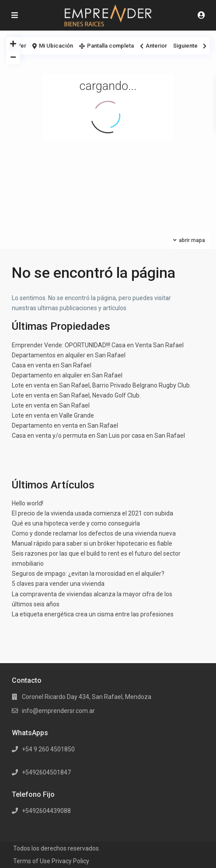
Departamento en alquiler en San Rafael (67, 375)
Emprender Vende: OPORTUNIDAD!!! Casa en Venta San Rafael (98, 345)
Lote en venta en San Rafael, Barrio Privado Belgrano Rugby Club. (101, 385)
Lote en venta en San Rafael (51, 405)
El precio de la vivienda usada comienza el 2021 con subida (92, 513)
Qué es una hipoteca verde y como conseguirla (76, 523)
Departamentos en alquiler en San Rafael (69, 355)
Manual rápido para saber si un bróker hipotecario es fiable (92, 543)
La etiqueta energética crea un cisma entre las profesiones (93, 614)
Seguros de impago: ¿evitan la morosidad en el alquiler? (88, 574)
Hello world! (28, 503)
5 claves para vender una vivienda (58, 584)
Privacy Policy (70, 861)
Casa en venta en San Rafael (52, 365)
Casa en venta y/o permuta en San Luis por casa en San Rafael (98, 436)
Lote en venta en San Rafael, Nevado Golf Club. (76, 395)
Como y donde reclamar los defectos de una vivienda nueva (94, 533)
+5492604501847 (46, 772)
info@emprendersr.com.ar (58, 711)
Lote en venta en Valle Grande (53, 415)
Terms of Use (32, 861)
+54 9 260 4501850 (48, 749)
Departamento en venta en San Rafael (65, 425)
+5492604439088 (46, 811)
